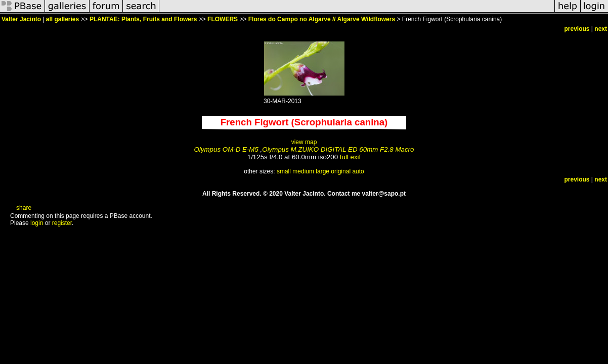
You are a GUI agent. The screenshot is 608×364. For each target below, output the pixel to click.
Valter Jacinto (21, 19)
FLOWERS (223, 19)
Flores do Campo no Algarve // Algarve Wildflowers (322, 19)
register (62, 223)
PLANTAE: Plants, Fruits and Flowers (143, 19)
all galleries (62, 19)
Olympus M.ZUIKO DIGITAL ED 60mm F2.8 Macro (338, 149)
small (284, 171)
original (341, 171)
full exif (350, 157)
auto (358, 171)
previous (577, 29)
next (601, 29)
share (24, 208)
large (322, 171)
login (37, 223)
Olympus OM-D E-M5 (226, 149)
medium (303, 171)
